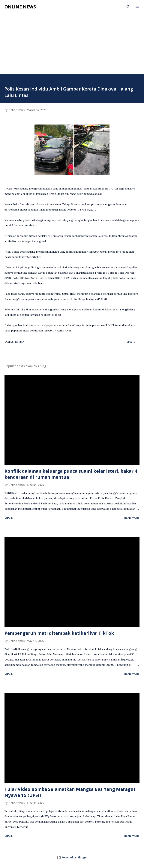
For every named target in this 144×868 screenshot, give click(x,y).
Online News (20, 7)
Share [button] (131, 342)
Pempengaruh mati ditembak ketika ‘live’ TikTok (59, 633)
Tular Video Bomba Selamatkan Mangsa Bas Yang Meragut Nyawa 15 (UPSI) (70, 792)
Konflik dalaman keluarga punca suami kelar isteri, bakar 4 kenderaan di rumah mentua (71, 474)
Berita (20, 342)
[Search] (128, 7)
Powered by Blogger (72, 857)
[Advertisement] (72, 46)
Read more (132, 518)
